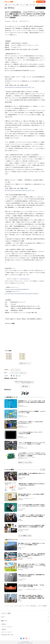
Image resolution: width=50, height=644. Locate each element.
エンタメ (10, 5)
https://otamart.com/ (25, 279)
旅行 (18, 5)
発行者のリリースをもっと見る (25, 462)
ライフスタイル (32, 5)
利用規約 (3, 629)
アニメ (12, 373)
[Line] (17, 376)
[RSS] (29, 638)
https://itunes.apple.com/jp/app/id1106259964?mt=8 (17, 289)
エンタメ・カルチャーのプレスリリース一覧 (19, 606)
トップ (6, 606)
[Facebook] (11, 376)
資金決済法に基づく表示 (7, 635)
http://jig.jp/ (13, 304)
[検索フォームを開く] (34, 2)
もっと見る (42, 470)
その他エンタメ (23, 373)
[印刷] (19, 376)
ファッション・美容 (24, 5)
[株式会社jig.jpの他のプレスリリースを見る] (40, 8)
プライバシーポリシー (7, 632)
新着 (6, 5)
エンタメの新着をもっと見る (25, 536)
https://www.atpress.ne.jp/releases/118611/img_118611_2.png (20, 191)
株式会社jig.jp (8, 21)
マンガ (17, 373)
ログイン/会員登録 (41, 2)
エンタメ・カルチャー (15, 370)
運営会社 (3, 624)
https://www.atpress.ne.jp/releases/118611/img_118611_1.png (20, 87)
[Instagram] (26, 638)
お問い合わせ (25, 386)
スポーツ (38, 5)
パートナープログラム (7, 627)
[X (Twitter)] (14, 376)
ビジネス (43, 5)
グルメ (14, 5)
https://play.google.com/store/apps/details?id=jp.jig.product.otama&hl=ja (22, 294)
